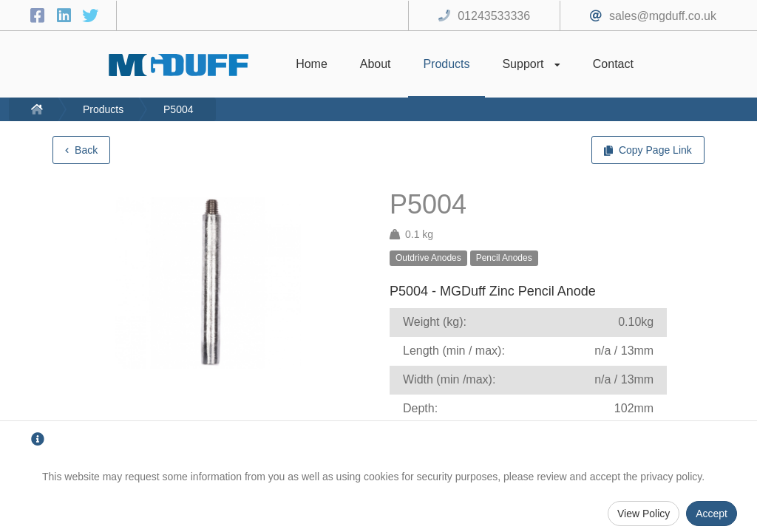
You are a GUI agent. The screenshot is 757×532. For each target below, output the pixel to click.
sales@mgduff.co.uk (663, 16)
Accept (712, 514)
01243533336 (494, 16)
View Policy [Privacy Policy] (644, 514)
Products (103, 109)
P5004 (178, 109)
